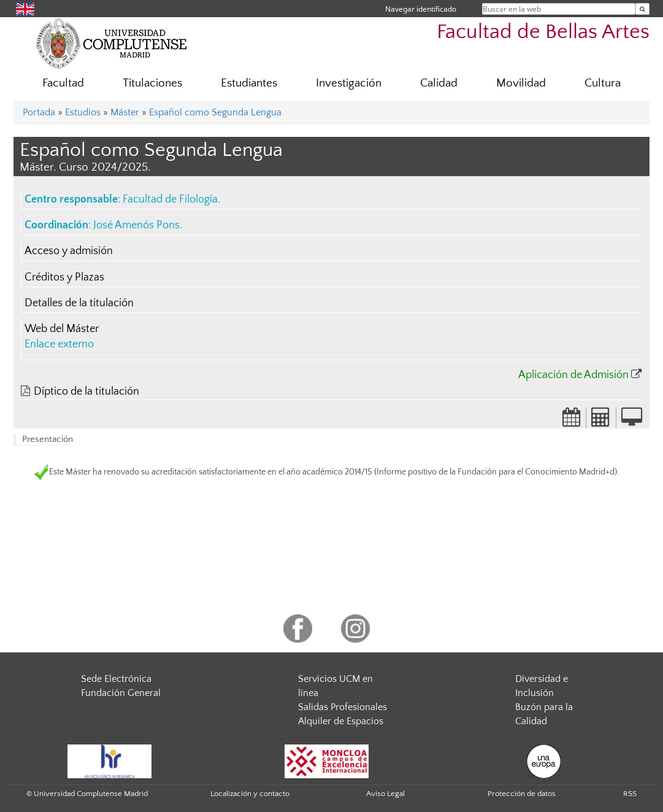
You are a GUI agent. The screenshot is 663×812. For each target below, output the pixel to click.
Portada (39, 112)
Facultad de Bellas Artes (543, 32)
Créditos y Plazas (64, 277)
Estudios (83, 112)
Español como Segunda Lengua (215, 112)
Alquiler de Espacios (341, 721)
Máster (125, 112)
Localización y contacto (250, 794)
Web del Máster (62, 329)
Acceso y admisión (69, 251)
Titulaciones (152, 83)
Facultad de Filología (170, 199)
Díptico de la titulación (86, 392)
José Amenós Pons (136, 225)
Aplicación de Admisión (573, 375)
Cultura (603, 83)
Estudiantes (249, 83)
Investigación (349, 83)
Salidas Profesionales (343, 707)
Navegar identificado (421, 9)
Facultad (63, 83)
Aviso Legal (385, 794)
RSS (630, 794)
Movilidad (521, 83)
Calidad (439, 83)
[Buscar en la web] (642, 9)
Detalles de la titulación (79, 303)
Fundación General (121, 693)
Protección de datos (522, 794)
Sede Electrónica (116, 679)
